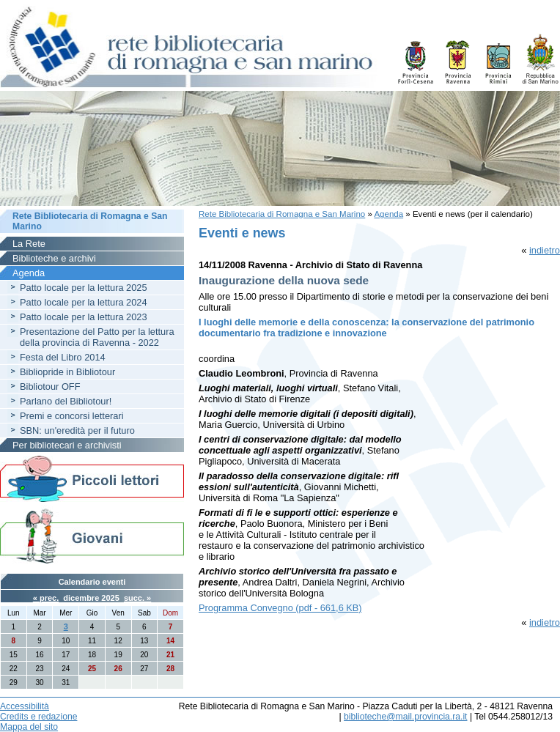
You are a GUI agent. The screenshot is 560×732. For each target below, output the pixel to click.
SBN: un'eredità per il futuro (77, 430)
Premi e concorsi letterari (72, 416)
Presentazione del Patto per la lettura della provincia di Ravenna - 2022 (97, 337)
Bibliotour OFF (50, 387)
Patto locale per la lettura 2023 (84, 317)
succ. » (137, 598)
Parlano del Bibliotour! (66, 401)
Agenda (388, 214)
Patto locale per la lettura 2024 (84, 302)
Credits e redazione (38, 717)
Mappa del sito (29, 727)
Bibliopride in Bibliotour (67, 372)
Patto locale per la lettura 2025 (84, 288)
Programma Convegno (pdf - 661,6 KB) (280, 608)
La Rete (29, 244)
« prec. (46, 598)
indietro (545, 250)
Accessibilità (25, 706)
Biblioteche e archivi (54, 258)
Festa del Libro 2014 (63, 357)
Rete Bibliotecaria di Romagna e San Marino (282, 214)
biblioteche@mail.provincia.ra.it (405, 717)
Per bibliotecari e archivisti (67, 445)
